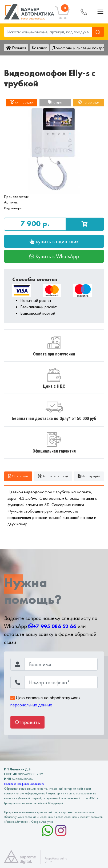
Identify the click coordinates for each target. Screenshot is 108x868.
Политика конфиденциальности (24, 784)
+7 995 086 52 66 (52, 626)
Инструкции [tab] (89, 476)
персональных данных (31, 705)
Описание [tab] (18, 476)
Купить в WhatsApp (54, 256)
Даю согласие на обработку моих (45, 701)
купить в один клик (54, 241)
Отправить (27, 722)
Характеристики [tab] (53, 476)
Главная (16, 48)
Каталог (39, 48)
